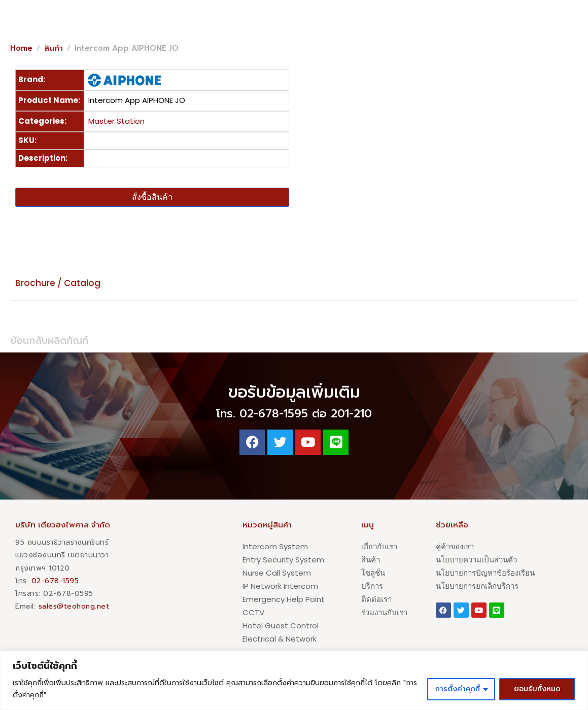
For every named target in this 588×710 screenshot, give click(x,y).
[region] (294, 680)
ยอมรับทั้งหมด (537, 689)
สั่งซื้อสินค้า (152, 197)
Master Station (116, 121)
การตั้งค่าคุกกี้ (458, 689)
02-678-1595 (55, 581)
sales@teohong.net (74, 606)
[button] (517, 16)
